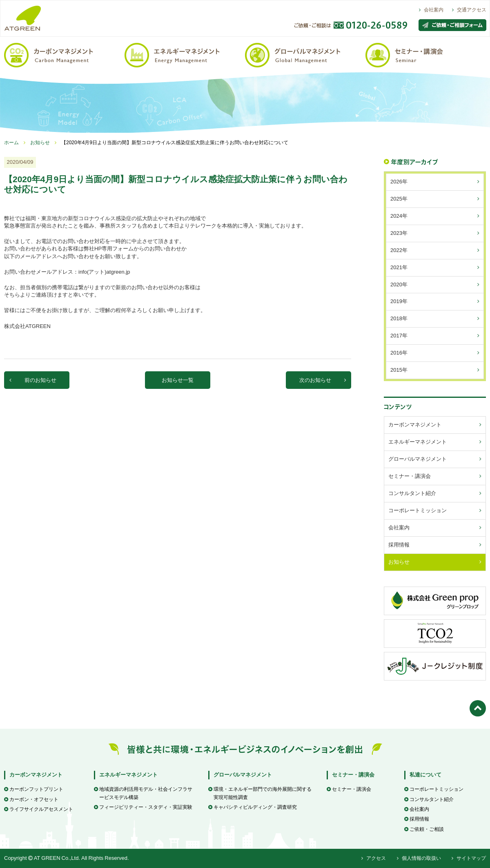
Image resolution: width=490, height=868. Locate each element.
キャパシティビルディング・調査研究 (253, 807)
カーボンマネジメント (36, 775)
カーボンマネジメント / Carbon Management (64, 55)
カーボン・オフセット (31, 799)
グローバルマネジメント (243, 775)
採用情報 (417, 819)
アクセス (374, 858)
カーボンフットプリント (34, 789)
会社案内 (431, 10)
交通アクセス (469, 10)
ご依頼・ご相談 (424, 829)
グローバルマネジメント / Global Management (305, 55)
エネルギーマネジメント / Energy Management (185, 55)
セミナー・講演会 (353, 775)
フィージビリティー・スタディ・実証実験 (143, 807)
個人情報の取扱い (419, 858)
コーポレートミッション (434, 789)
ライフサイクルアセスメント (39, 809)
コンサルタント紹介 (429, 799)
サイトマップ (469, 858)
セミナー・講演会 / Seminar (426, 55)
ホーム (11, 143)
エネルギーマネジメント (128, 775)
